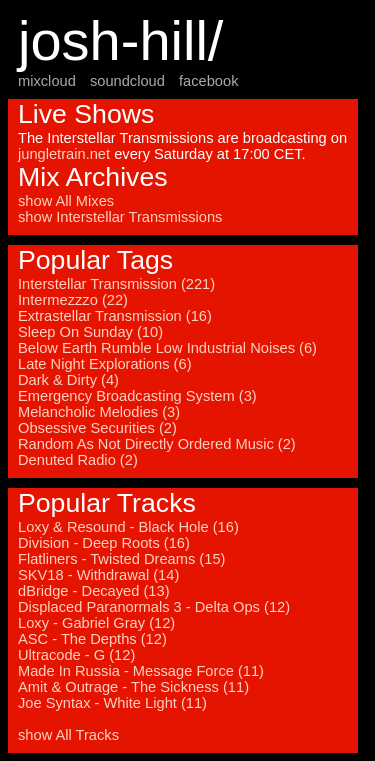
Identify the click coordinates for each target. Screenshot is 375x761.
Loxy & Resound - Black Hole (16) (128, 527)
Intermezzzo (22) (73, 300)
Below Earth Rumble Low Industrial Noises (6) (167, 348)
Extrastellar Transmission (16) (115, 316)
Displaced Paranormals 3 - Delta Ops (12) (154, 607)
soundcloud (127, 81)
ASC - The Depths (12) (92, 639)
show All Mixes (66, 201)
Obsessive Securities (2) (97, 428)
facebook (208, 81)
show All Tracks (68, 735)
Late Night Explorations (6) (105, 364)
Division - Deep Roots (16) (104, 543)
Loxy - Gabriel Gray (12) (96, 623)
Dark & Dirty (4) (68, 380)
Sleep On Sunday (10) (90, 332)
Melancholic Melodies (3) (99, 412)
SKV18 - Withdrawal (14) (98, 575)
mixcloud (47, 81)
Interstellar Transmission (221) (116, 284)
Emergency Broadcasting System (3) (137, 396)
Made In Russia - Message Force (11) (141, 671)
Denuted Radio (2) (78, 460)
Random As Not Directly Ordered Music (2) (157, 444)
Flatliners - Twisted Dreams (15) (121, 559)
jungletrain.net (64, 154)
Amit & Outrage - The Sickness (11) (133, 687)
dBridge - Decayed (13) (94, 591)
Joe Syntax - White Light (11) (112, 703)
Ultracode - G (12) (76, 655)
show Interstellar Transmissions (120, 217)
